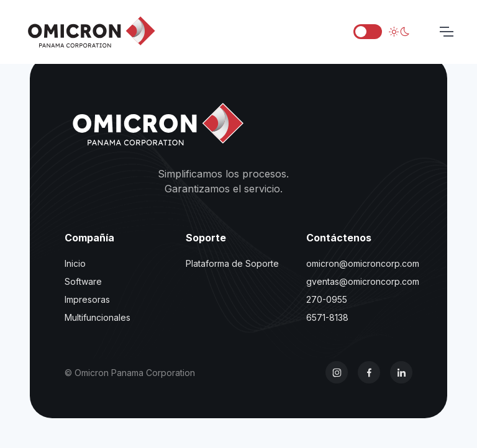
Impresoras (87, 299)
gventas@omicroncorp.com (363, 281)
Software (83, 281)
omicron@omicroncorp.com (363, 263)
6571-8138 (327, 317)
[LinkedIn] (401, 372)
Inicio (75, 263)
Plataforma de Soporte (232, 263)
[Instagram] (337, 372)
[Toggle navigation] (446, 32)
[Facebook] (369, 372)
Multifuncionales (98, 317)
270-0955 (327, 299)
